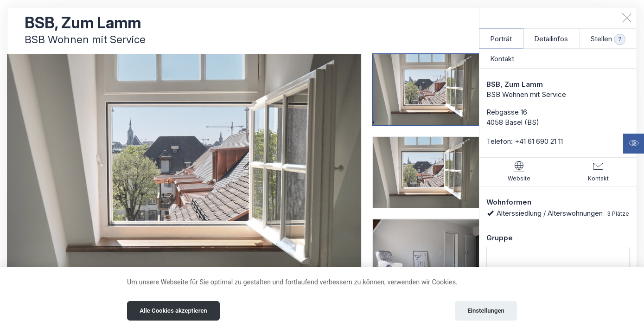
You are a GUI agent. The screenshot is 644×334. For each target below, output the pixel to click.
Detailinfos (551, 39)
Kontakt (502, 59)
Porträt (501, 39)
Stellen (608, 39)
